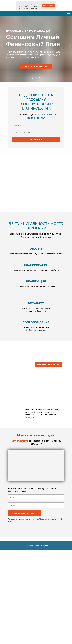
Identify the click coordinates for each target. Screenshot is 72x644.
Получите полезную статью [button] (28, 3)
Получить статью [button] (48, 6)
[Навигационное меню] (69, 14)
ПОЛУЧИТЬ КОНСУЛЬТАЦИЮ (49, 365)
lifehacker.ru (29, 417)
